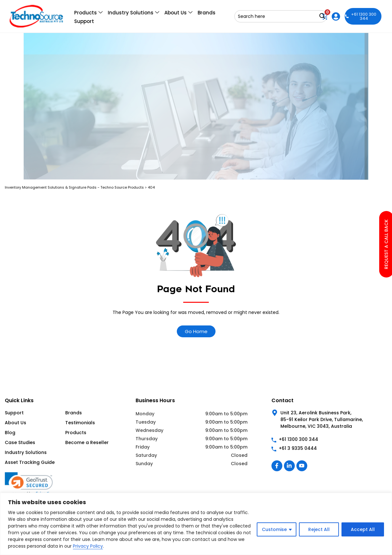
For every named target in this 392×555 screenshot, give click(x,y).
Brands (207, 13)
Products (88, 13)
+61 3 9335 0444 (298, 448)
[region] (196, 524)
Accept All (363, 529)
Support (84, 21)
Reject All (319, 529)
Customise (274, 529)
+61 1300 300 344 (361, 16)
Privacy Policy (88, 546)
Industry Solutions (133, 13)
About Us (178, 13)
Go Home (196, 331)
